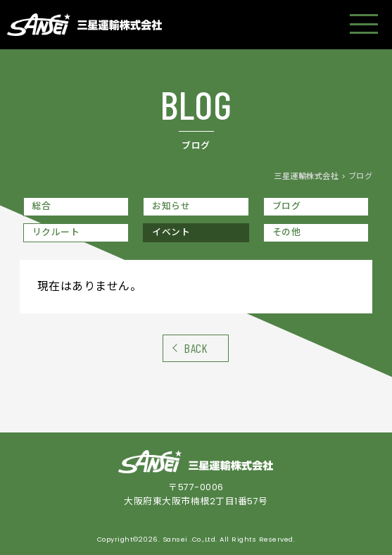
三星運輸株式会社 (306, 176)
